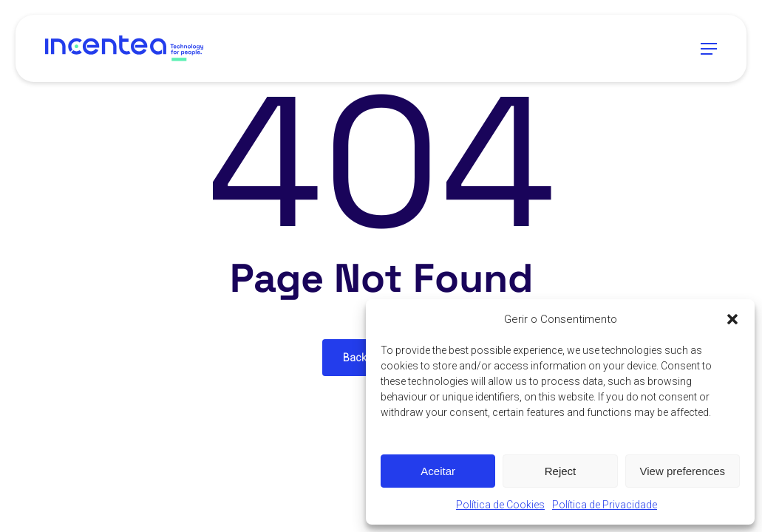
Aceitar (438, 471)
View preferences (683, 471)
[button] (732, 319)
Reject (561, 471)
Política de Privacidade (605, 505)
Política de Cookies (500, 505)
